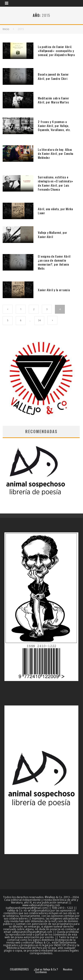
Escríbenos (41, 972)
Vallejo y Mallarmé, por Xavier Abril (52, 234)
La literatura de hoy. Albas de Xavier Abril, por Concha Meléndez (56, 153)
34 (39, 320)
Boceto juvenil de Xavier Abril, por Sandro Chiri (53, 76)
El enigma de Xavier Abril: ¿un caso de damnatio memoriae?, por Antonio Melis (54, 262)
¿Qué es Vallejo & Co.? (46, 969)
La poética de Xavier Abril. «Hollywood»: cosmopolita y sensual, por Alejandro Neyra (56, 51)
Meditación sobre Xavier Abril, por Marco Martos (53, 100)
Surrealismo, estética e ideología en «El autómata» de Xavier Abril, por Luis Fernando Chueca (55, 183)
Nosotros (68, 969)
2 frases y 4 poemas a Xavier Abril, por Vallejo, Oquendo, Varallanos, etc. (54, 126)
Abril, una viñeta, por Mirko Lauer (55, 211)
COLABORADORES (19, 969)
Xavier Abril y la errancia (54, 290)
